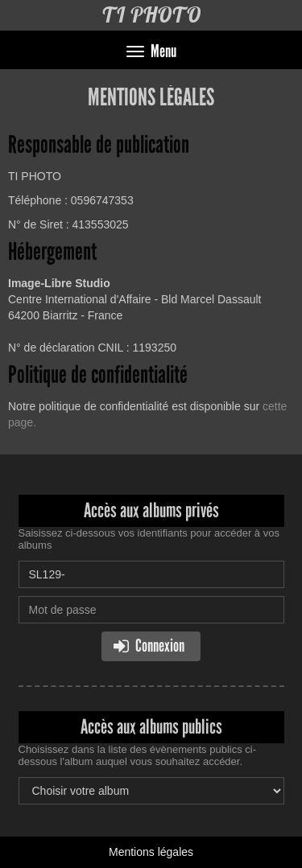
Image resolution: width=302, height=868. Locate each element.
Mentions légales (151, 852)
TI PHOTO (151, 15)
